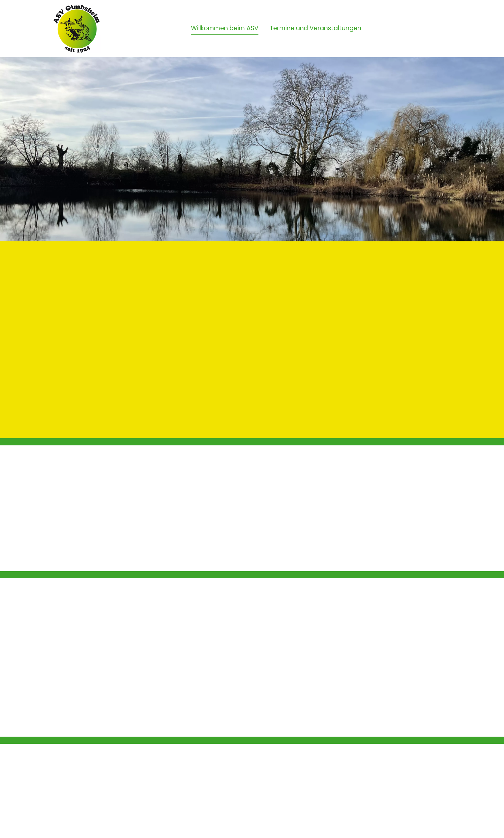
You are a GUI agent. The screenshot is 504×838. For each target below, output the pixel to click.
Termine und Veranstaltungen (315, 28)
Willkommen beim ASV (225, 28)
